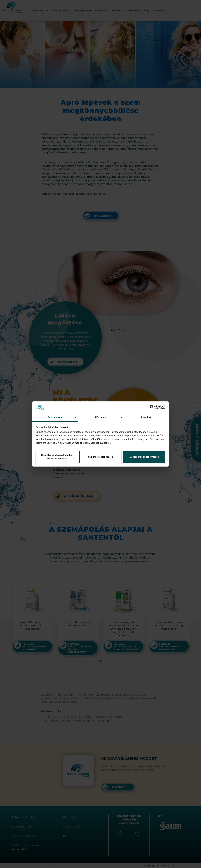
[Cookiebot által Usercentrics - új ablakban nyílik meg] (152, 407)
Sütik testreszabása (101, 457)
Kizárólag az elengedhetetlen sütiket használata (57, 457)
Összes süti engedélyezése (144, 457)
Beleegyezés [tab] (55, 417)
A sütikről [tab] (146, 417)
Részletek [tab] (100, 417)
